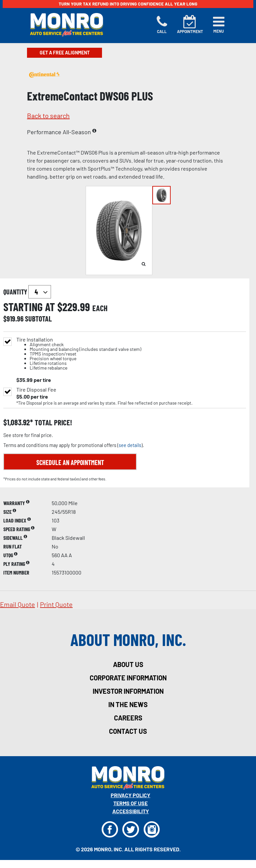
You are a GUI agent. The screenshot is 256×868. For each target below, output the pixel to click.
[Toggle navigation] (219, 25)
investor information (128, 691)
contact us (128, 731)
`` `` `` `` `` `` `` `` (40, 292)
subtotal (38, 318)
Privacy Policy (130, 795)
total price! (52, 422)
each (100, 308)
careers (128, 718)
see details (130, 445)
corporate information (128, 678)
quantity (27, 292)
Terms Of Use (130, 803)
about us (128, 664)
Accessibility (131, 811)
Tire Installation (79, 354)
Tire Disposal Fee (36, 390)
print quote (56, 604)
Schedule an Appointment (70, 462)
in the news (128, 704)
